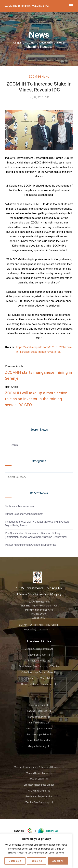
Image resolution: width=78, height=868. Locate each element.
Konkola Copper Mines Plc (39, 729)
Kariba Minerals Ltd (39, 723)
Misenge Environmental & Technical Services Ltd (39, 767)
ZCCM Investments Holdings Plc (27, 6)
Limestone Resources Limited (39, 785)
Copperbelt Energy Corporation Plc (39, 684)
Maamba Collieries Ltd (39, 740)
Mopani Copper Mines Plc (39, 773)
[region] (36, 851)
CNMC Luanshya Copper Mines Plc (39, 672)
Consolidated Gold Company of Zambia (39, 666)
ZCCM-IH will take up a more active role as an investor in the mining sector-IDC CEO (36, 399)
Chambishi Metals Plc (39, 655)
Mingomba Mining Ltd (39, 746)
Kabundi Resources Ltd (39, 711)
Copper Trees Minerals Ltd (39, 678)
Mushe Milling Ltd (39, 779)
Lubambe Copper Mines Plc (39, 735)
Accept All (58, 861)
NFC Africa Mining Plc (39, 791)
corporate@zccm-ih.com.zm (39, 629)
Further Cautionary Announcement (24, 514)
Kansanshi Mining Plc (39, 717)
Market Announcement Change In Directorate (31, 545)
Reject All (37, 861)
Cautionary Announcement (20, 506)
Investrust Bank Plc (39, 705)
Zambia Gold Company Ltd (39, 802)
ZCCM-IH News (39, 77)
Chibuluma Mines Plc (39, 661)
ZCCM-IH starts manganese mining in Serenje (39, 375)
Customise (15, 861)
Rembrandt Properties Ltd (39, 796)
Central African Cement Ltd (39, 649)
